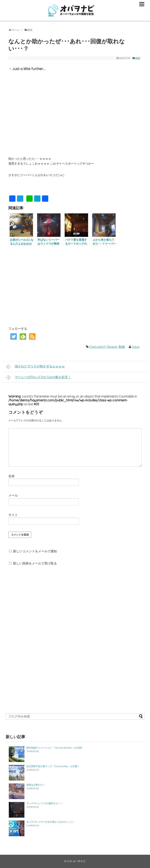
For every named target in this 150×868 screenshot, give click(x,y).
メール (13, 495)
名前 (12, 476)
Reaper (112, 347)
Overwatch (97, 347)
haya (136, 347)
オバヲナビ (79, 861)
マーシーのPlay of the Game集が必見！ (38, 377)
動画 (138, 58)
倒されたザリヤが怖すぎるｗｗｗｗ (35, 367)
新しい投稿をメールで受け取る (35, 563)
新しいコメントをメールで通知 (35, 551)
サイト (13, 515)
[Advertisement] (41, 286)
